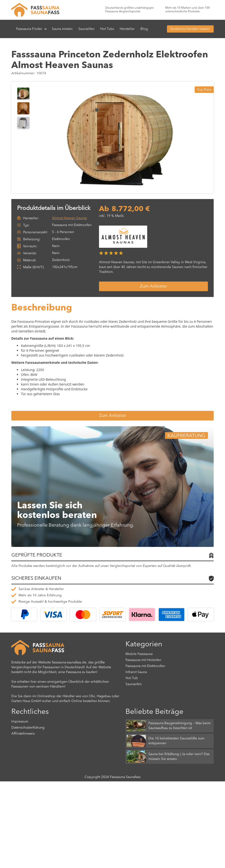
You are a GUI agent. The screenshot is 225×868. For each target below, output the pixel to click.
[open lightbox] (120, 137)
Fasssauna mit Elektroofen (145, 666)
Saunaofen (134, 684)
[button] (32, 29)
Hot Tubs (107, 29)
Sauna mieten (62, 29)
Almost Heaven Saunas (69, 218)
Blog (144, 29)
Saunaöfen (86, 29)
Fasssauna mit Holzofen (143, 660)
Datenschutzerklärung (28, 728)
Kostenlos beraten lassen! (190, 29)
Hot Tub (132, 678)
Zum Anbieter (153, 286)
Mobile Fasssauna (139, 654)
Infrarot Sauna (136, 672)
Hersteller (127, 29)
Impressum (20, 722)
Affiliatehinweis (23, 734)
